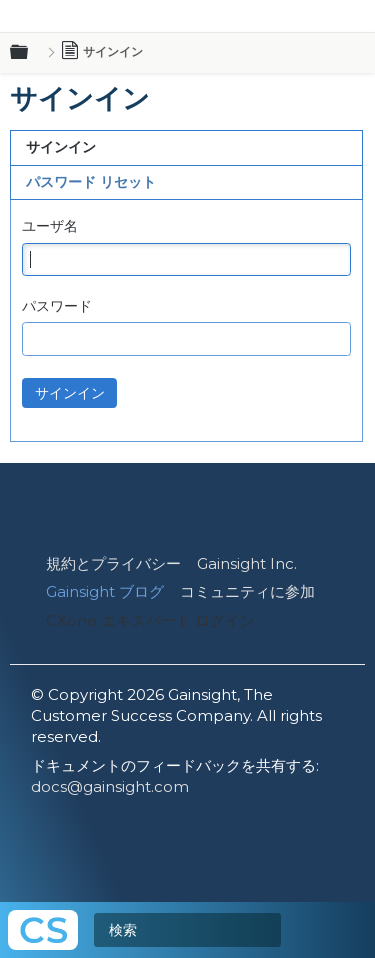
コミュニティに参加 (247, 591)
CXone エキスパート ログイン (150, 620)
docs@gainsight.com (110, 786)
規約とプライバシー (113, 563)
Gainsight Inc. (247, 563)
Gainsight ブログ (105, 591)
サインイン (61, 147)
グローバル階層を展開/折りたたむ (31, 53)
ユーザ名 (50, 226)
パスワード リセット (91, 182)
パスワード (57, 306)
